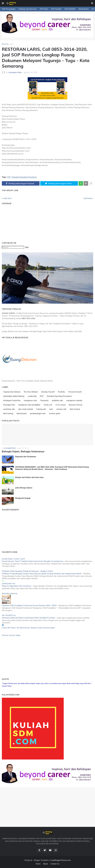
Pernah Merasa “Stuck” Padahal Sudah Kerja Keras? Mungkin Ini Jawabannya (33, 561)
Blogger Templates (41, 860)
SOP (12, 44)
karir (51, 409)
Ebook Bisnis (84, 9)
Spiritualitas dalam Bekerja (14, 396)
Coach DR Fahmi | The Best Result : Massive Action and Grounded (28, 628)
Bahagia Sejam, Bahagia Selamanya (21, 451)
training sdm (41, 409)
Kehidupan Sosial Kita (12, 401)
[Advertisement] (17, 222)
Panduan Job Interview (28, 9)
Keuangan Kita (9, 405)
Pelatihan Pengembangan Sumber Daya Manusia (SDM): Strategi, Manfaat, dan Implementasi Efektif (42, 573)
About (45, 864)
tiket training (8, 413)
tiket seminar (75, 409)
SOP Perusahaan (9, 9)
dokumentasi (22, 413)
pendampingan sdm (38, 413)
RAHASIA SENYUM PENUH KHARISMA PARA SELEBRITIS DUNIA (28, 618)
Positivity (61, 392)
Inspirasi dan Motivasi (12, 392)
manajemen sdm (30, 401)
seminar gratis (54, 413)
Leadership (32, 396)
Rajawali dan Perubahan (26, 456)
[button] (3, 3)
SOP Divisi (44, 9)
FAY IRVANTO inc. (9, 615)
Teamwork (44, 401)
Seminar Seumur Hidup (11, 635)
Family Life (48, 405)
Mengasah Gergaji (23, 498)
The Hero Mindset (31, 392)
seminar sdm (61, 409)
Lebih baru (7, 198)
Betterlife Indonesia (10, 593)
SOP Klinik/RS (70, 9)
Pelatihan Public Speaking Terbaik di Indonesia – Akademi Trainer (28, 571)
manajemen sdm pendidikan (29, 405)
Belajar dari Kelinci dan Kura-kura (29, 477)
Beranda (5, 44)
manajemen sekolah (74, 401)
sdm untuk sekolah (26, 409)
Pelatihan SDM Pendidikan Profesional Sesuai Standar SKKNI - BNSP (29, 605)
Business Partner (76, 405)
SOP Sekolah (56, 9)
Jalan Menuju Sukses (24, 488)
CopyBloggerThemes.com (60, 860)
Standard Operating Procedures (24, 177)
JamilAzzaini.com (8, 583)
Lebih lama (88, 198)
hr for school (60, 405)
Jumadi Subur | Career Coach (13, 559)
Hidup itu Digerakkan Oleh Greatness (17, 586)
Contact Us (55, 864)
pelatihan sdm (57, 401)
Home (38, 864)
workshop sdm (9, 409)
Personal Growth (75, 392)
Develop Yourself (48, 392)
